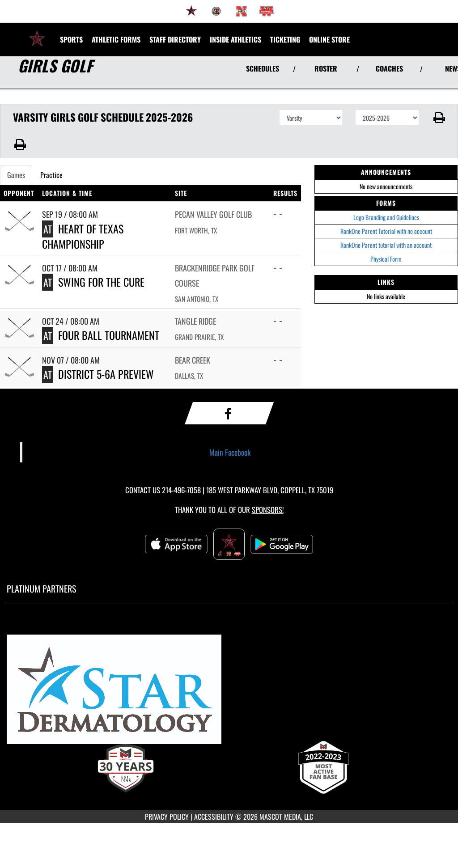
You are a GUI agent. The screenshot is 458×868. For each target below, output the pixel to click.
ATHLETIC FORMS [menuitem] (116, 39)
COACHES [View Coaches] (389, 68)
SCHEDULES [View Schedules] (263, 68)
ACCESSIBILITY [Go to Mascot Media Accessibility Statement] (214, 817)
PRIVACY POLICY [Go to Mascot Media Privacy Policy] (167, 817)
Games (16, 175)
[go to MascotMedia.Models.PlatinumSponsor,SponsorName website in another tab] (229, 693)
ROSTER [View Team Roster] (326, 68)
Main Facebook (230, 452)
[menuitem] (191, 11)
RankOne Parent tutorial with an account (386, 245)
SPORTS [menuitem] (71, 39)
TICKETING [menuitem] (285, 39)
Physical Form (386, 259)
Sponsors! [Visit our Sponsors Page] (268, 510)
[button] (439, 118)
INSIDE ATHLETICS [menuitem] (235, 39)
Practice (51, 175)
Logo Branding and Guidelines (386, 217)
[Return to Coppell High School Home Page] (37, 34)
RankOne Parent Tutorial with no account (386, 231)
